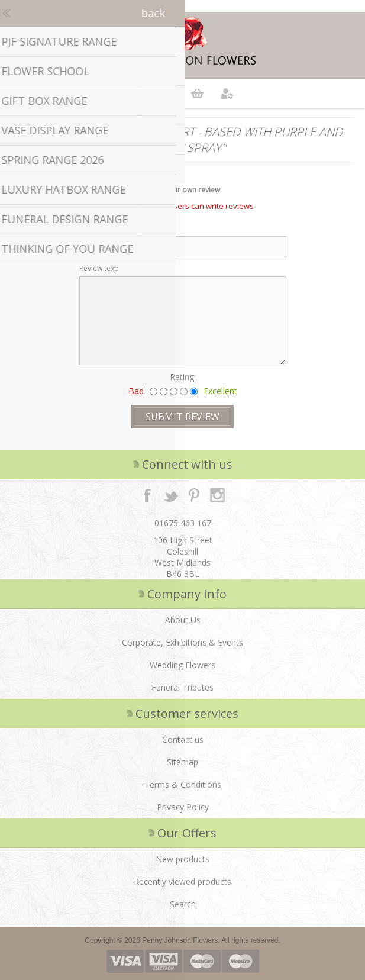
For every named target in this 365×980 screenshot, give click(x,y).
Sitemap (182, 762)
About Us (183, 620)
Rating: (183, 377)
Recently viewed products (182, 881)
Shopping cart (198, 94)
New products (182, 859)
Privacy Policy (183, 807)
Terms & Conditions (183, 784)
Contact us (183, 739)
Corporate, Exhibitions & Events (182, 642)
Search (183, 904)
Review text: (99, 268)
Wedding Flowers (182, 665)
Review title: (99, 228)
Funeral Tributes (182, 687)
